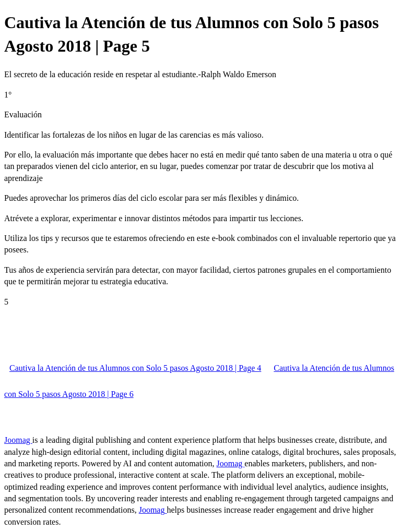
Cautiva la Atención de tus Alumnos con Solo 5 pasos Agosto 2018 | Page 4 (135, 368)
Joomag (18, 440)
